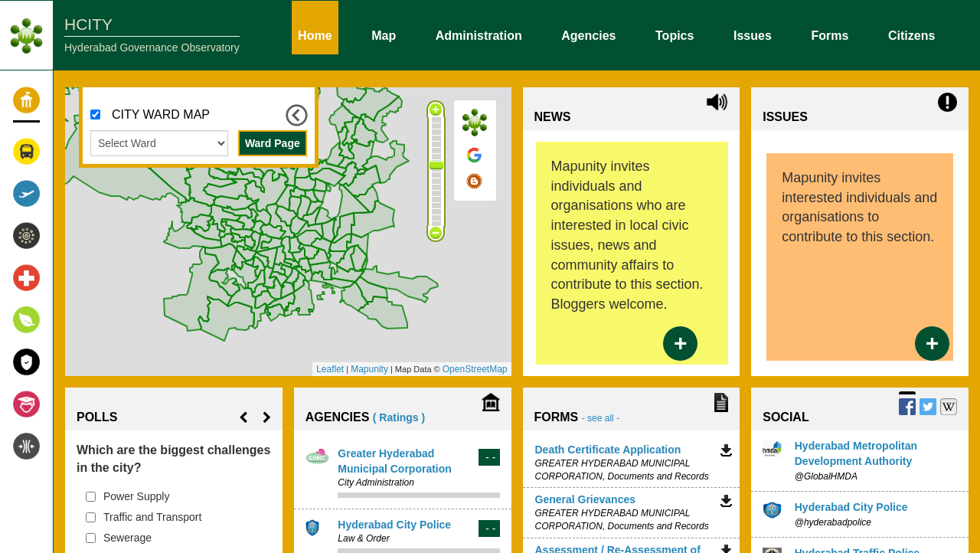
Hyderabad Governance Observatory (152, 47)
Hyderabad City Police (394, 525)
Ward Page (273, 143)
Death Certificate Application (608, 450)
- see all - (601, 418)
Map (384, 34)
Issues (753, 34)
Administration (479, 34)
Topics (675, 34)
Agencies (588, 34)
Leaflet (330, 369)
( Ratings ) (399, 417)
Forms (830, 34)
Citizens (911, 34)
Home (315, 34)
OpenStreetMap (475, 369)
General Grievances (586, 499)
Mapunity (369, 369)
